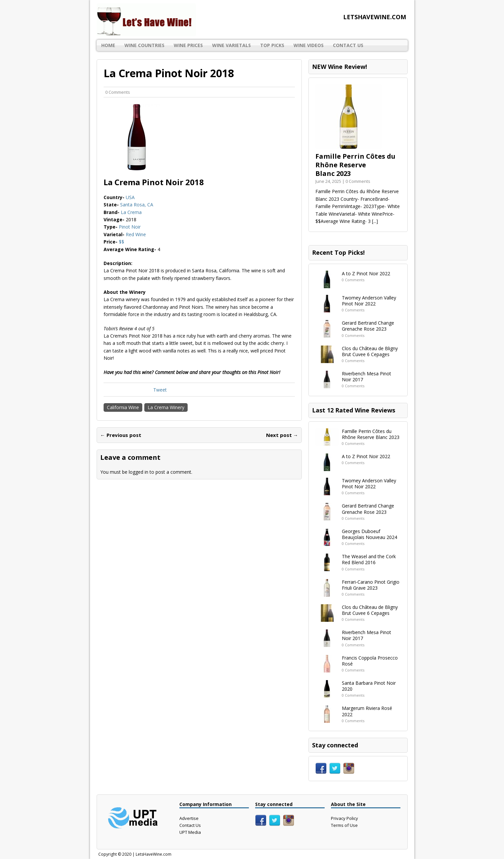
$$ (121, 242)
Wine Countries (144, 45)
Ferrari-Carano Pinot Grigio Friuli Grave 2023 (371, 585)
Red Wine (136, 234)
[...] (375, 221)
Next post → (282, 435)
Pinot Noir (130, 227)
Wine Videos (309, 45)
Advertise (189, 818)
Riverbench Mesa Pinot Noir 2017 (367, 376)
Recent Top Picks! (338, 252)
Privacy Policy (344, 818)
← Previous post (121, 435)
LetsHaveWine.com (154, 854)
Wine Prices (188, 45)
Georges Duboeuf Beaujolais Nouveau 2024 (369, 534)
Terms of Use (344, 825)
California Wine (123, 407)
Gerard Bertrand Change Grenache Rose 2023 (368, 326)
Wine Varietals (231, 45)
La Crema (131, 212)
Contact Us (348, 45)
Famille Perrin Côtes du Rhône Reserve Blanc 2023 (355, 165)
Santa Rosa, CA (137, 205)
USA (130, 197)
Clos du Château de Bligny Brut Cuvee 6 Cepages (370, 351)
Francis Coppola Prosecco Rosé (370, 661)
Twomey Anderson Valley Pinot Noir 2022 (369, 301)
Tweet (160, 390)
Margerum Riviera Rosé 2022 (367, 711)
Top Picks (272, 45)
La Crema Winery (166, 407)
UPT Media (190, 832)
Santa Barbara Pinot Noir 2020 (369, 686)
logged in (138, 472)
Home (108, 45)
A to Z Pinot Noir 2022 (366, 273)
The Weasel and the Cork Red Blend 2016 (369, 559)
